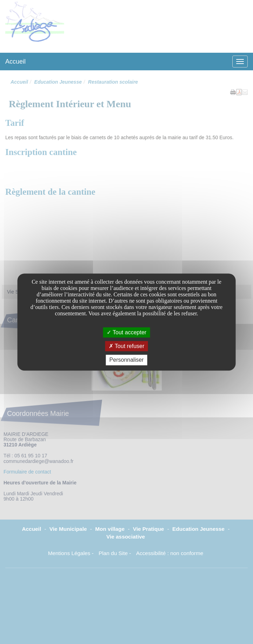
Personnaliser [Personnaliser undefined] (127, 360)
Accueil (15, 62)
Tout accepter (126, 332)
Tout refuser (127, 346)
